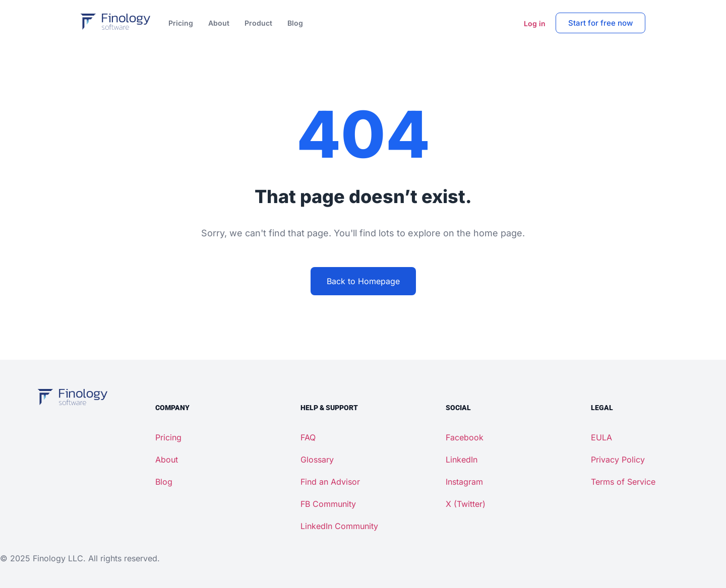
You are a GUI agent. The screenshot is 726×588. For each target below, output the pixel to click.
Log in (535, 23)
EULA (601, 437)
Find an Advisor (330, 482)
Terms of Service (623, 482)
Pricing (181, 23)
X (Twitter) (466, 504)
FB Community (328, 504)
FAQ (308, 437)
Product (258, 23)
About (219, 23)
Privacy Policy (618, 460)
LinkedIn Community (339, 526)
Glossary (317, 460)
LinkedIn (462, 460)
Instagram (464, 482)
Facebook (465, 437)
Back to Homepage (363, 281)
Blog (295, 23)
